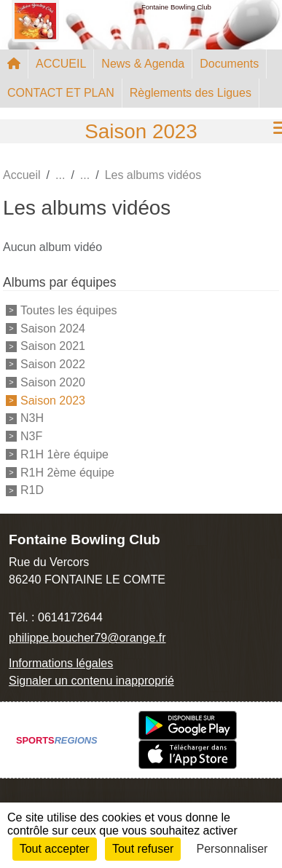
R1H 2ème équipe (67, 472)
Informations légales (61, 663)
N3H (32, 418)
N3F (31, 436)
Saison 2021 (53, 346)
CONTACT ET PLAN (61, 93)
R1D (32, 490)
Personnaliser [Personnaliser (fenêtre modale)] (232, 849)
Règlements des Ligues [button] (191, 93)
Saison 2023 (53, 400)
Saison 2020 (53, 382)
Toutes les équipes (69, 310)
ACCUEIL (61, 64)
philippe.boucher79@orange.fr (87, 638)
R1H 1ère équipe (64, 454)
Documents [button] (229, 64)
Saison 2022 (53, 364)
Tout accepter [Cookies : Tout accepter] (55, 849)
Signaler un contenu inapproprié (91, 681)
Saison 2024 (53, 328)
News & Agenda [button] (143, 64)
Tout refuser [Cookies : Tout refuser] (143, 849)
